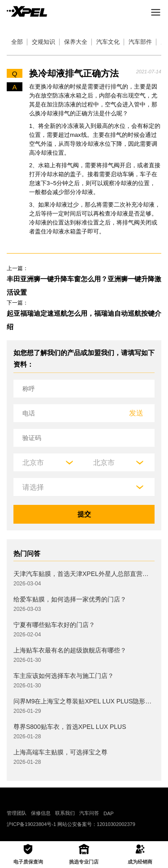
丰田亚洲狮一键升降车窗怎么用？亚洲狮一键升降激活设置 (84, 286)
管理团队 (17, 813)
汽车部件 (140, 42)
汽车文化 (108, 42)
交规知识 (43, 42)
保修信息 (41, 813)
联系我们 (65, 813)
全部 (17, 42)
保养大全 (76, 42)
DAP (109, 813)
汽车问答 (89, 813)
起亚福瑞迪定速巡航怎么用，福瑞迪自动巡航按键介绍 (84, 320)
